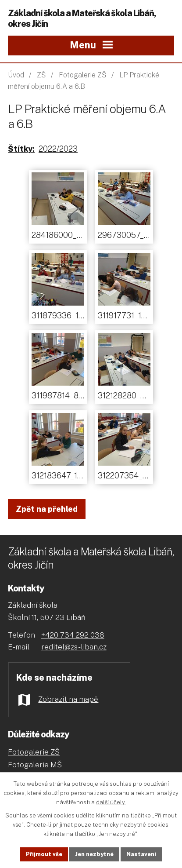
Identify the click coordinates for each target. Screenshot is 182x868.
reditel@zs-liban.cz (74, 647)
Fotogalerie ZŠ (83, 75)
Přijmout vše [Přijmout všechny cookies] (44, 854)
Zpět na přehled (47, 509)
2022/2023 (58, 149)
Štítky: (21, 149)
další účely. (111, 802)
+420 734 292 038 (73, 635)
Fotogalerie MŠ (35, 765)
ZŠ (41, 75)
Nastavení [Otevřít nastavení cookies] (141, 854)
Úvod (16, 75)
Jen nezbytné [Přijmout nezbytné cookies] (94, 854)
